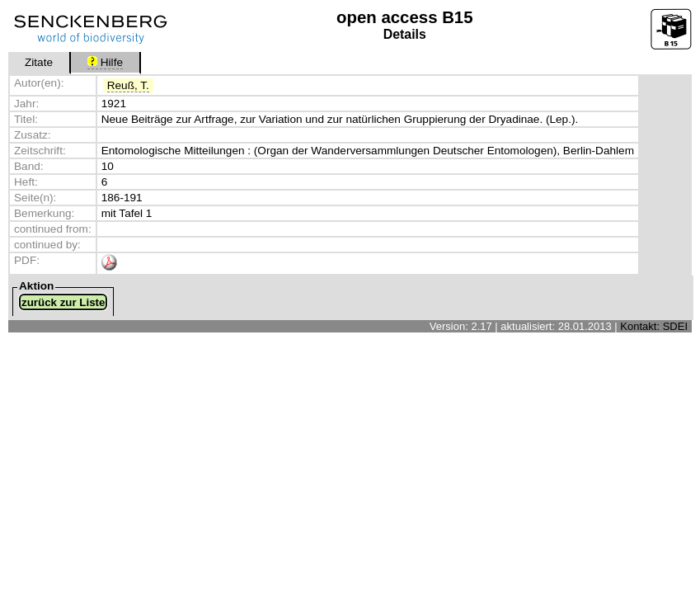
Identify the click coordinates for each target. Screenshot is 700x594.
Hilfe (105, 62)
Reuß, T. (128, 85)
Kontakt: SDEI (654, 326)
